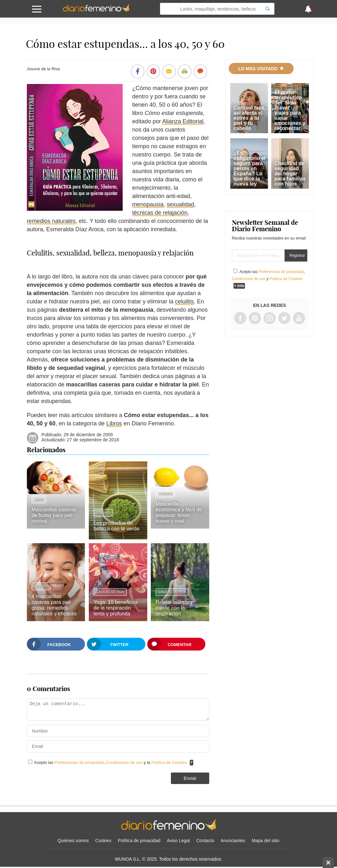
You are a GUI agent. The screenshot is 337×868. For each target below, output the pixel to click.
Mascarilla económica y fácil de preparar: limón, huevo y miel (179, 512)
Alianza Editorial (183, 121)
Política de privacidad (139, 841)
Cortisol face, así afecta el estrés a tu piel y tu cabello (250, 118)
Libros (114, 423)
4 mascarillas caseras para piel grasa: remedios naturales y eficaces (54, 605)
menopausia (148, 204)
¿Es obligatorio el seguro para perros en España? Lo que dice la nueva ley (249, 168)
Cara (39, 499)
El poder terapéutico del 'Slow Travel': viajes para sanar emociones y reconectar (290, 110)
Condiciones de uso (125, 762)
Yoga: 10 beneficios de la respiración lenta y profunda (116, 608)
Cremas (103, 513)
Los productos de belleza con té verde (116, 526)
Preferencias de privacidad (79, 762)
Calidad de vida (110, 592)
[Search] (267, 9)
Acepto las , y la (111, 762)
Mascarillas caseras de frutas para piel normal (54, 515)
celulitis (184, 301)
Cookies (103, 841)
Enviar (190, 778)
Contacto (205, 841)
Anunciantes (233, 841)
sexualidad (180, 204)
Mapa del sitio (265, 841)
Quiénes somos (73, 841)
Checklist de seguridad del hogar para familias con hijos (290, 174)
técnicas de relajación (160, 213)
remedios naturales (51, 221)
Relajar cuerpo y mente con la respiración (174, 608)
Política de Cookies (169, 762)
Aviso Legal (178, 841)
